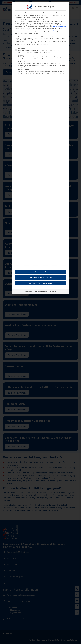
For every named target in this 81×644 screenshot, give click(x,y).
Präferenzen (28, 292)
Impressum (53, 292)
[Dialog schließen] (66, 4)
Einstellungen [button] (51, 30)
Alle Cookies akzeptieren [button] (41, 272)
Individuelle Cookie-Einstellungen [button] (41, 283)
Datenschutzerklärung (59, 27)
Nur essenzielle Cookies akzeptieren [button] (40, 277)
